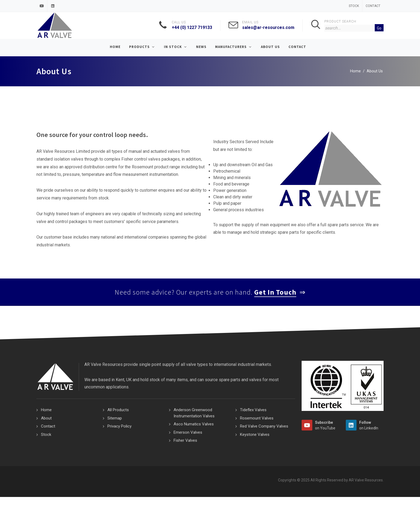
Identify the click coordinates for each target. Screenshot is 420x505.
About (46, 418)
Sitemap (115, 418)
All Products (118, 410)
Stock (354, 6)
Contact (373, 6)
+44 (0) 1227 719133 (192, 27)
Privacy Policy (119, 426)
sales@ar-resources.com (268, 27)
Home (355, 71)
